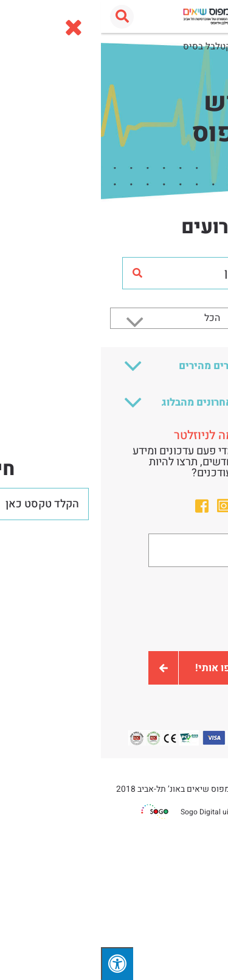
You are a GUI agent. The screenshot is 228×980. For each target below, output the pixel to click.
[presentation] (114, 609)
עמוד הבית (199, 46)
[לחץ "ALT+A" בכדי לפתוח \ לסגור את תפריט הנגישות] (16, 964)
